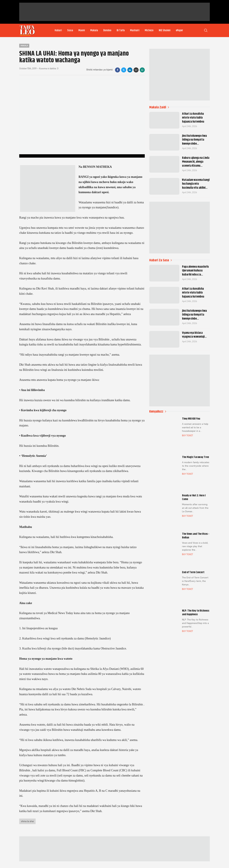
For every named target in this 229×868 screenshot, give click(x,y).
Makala (94, 30)
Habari (58, 30)
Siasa (70, 30)
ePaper (179, 30)
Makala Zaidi (159, 107)
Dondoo (107, 30)
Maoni (82, 30)
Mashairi (135, 30)
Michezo (149, 30)
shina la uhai (27, 821)
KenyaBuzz (158, 411)
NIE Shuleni (165, 30)
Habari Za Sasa (161, 260)
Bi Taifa (121, 30)
